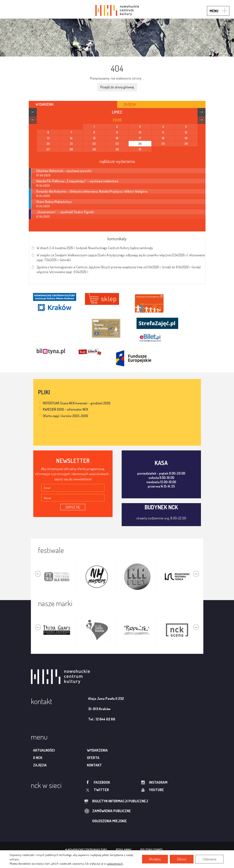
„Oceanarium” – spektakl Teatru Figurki (65, 212)
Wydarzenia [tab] (45, 104)
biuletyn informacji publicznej (120, 801)
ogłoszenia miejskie (109, 821)
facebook (102, 782)
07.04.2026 (43, 175)
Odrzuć (182, 859)
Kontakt (94, 765)
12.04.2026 (43, 206)
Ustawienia (209, 859)
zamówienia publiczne (111, 811)
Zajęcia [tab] (130, 104)
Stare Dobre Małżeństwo (54, 201)
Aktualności (44, 750)
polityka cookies (152, 850)
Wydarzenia (97, 750)
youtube (156, 790)
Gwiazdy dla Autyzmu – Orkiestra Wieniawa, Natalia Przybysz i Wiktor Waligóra (92, 191)
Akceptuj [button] (155, 859)
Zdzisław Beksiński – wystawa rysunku (64, 171)
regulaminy (124, 850)
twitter (101, 790)
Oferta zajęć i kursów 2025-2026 (66, 416)
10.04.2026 (43, 186)
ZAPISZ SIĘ (73, 507)
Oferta (93, 758)
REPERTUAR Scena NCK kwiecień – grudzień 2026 (77, 403)
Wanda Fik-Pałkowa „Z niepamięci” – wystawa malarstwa (77, 181)
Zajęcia (40, 765)
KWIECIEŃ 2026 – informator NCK (66, 409)
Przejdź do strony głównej (117, 87)
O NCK (38, 758)
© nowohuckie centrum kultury (86, 850)
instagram (158, 782)
